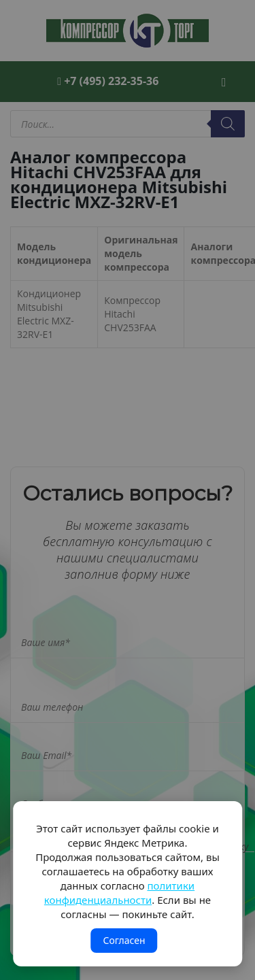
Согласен (124, 940)
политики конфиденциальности (119, 893)
